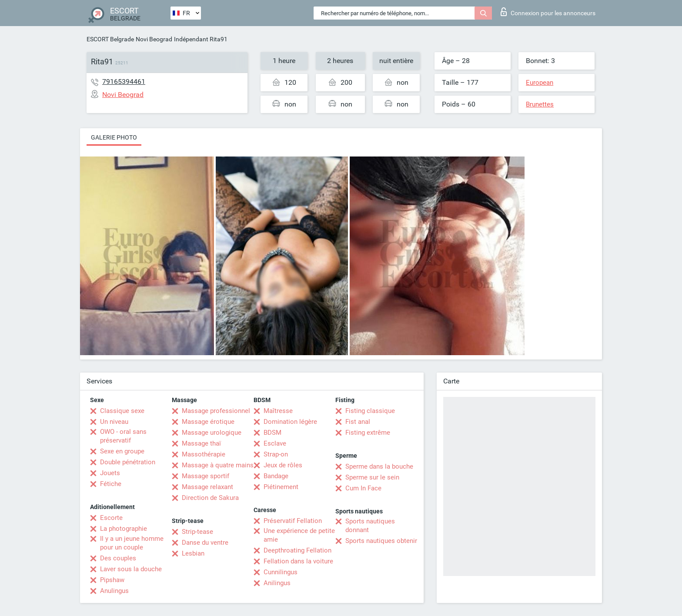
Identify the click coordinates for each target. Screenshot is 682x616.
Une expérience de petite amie (299, 535)
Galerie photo (114, 137)
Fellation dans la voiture (298, 561)
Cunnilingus (281, 572)
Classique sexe (122, 411)
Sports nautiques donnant (370, 526)
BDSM (272, 433)
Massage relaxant (207, 487)
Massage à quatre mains (218, 465)
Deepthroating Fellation (298, 550)
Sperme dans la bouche (379, 466)
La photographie (124, 529)
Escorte (111, 518)
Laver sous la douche (131, 569)
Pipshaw (112, 580)
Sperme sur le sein (372, 477)
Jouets (110, 473)
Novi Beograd (154, 39)
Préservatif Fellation (293, 521)
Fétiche (111, 484)
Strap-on (276, 454)
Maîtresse (278, 411)
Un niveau (114, 422)
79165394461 (124, 82)
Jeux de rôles (283, 465)
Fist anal (358, 422)
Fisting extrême (368, 433)
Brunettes (540, 104)
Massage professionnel (216, 411)
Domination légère (290, 422)
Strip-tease (197, 532)
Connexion (548, 12)
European (540, 83)
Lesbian (193, 553)
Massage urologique (212, 433)
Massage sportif (206, 476)
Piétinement (281, 487)
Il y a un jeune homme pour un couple (132, 543)
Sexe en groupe (122, 451)
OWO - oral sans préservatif (123, 436)
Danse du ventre (205, 543)
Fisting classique (370, 411)
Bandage (276, 476)
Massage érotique (208, 422)
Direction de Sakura (210, 498)
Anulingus (114, 591)
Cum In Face (363, 488)
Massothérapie (204, 454)
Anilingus (277, 583)
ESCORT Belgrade (110, 39)
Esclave (275, 443)
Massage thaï (201, 443)
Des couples (118, 558)
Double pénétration (128, 462)
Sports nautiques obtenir (381, 541)
